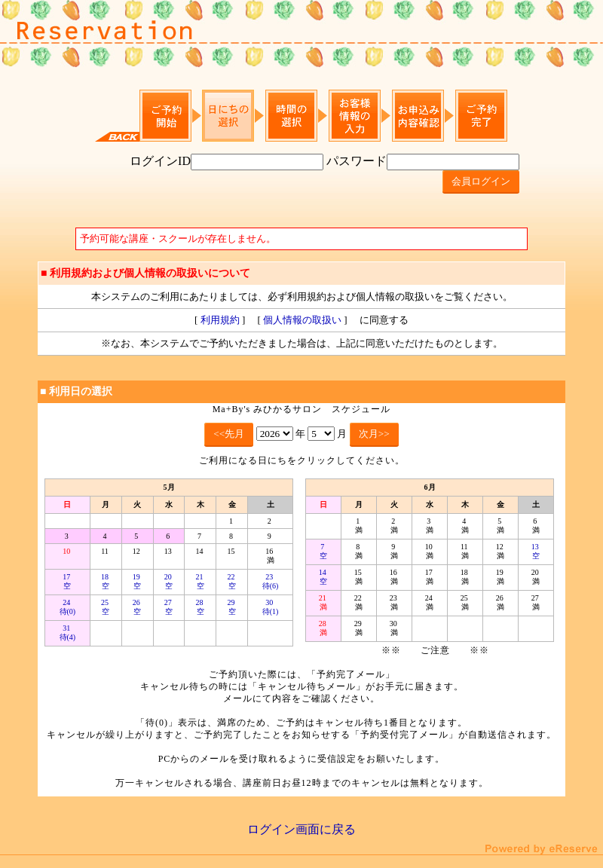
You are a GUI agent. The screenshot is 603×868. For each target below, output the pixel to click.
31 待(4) (68, 633)
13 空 (536, 551)
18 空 (106, 581)
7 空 (323, 551)
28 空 (201, 607)
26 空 (138, 607)
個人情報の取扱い (302, 320)
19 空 (138, 581)
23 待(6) (271, 581)
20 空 (169, 581)
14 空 (324, 577)
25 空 (106, 607)
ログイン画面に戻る (301, 829)
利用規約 (220, 320)
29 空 (233, 607)
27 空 (169, 607)
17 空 (67, 581)
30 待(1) (271, 607)
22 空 (233, 581)
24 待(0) (68, 607)
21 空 (201, 581)
